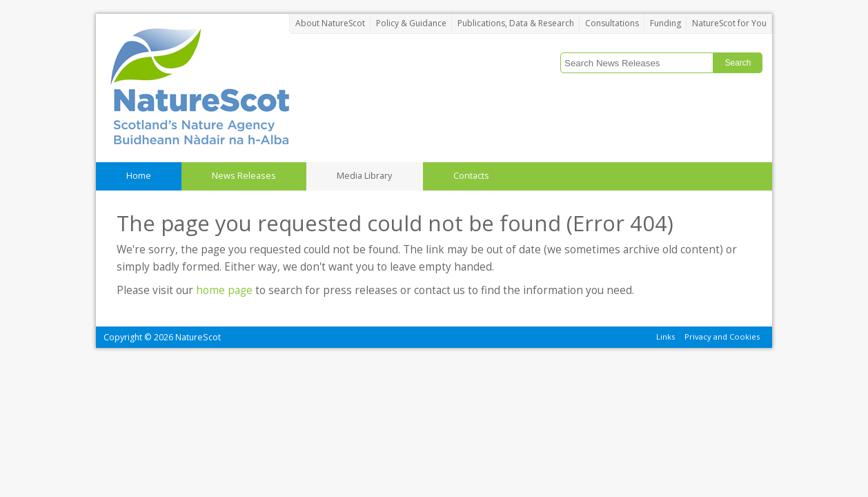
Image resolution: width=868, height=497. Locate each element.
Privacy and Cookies (722, 337)
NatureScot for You (729, 23)
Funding (665, 23)
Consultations (612, 23)
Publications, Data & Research (516, 23)
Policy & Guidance (411, 23)
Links (665, 337)
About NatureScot (330, 23)
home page (224, 290)
